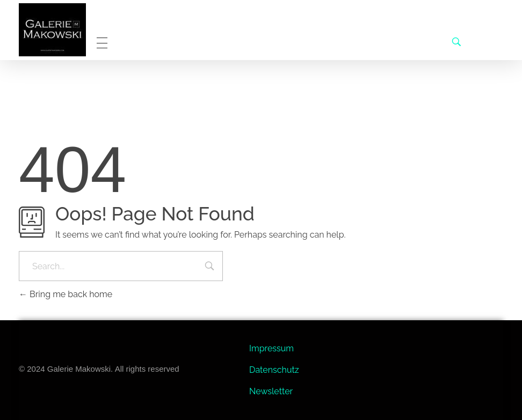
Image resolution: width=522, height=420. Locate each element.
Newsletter (271, 391)
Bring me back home (66, 294)
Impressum (271, 348)
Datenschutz (274, 370)
